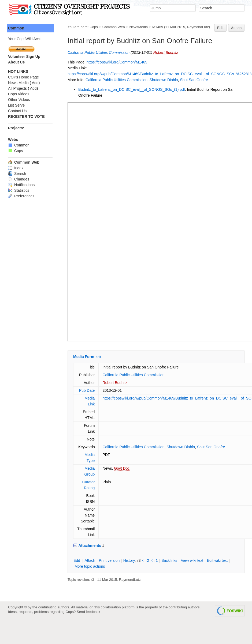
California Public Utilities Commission (85, 52)
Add (21, 83)
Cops (80, 27)
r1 (142, 560)
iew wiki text (178, 560)
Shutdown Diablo (150, 80)
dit (63, 560)
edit (84, 357)
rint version (95, 560)
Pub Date (73, 390)
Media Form (70, 357)
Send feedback (88, 612)
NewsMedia (125, 27)
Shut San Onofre (180, 80)
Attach (236, 28)
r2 (134, 560)
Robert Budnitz (152, 52)
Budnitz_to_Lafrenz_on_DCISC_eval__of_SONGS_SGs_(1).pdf (118, 89)
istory (115, 560)
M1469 (144, 27)
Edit (220, 28)
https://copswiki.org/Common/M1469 (103, 62)
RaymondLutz (184, 27)
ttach (76, 560)
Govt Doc (108, 468)
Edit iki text (203, 560)
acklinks (155, 560)
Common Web (100, 27)
